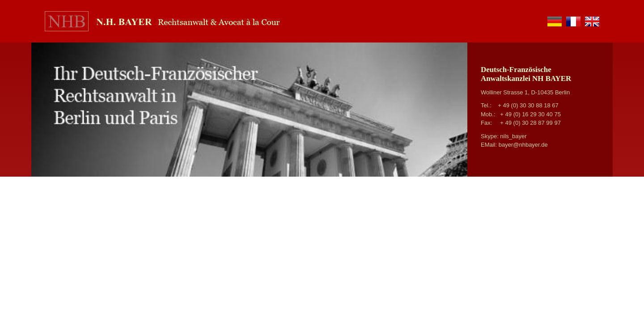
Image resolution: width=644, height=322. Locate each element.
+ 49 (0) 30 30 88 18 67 (528, 105)
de (555, 21)
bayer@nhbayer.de (523, 145)
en (592, 21)
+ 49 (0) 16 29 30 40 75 (530, 114)
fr (573, 21)
